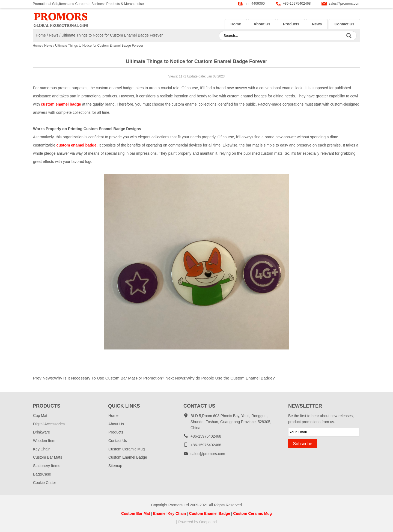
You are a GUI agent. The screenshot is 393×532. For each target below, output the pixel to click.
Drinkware (41, 432)
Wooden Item (44, 441)
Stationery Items (47, 466)
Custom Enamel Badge (128, 457)
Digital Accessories (49, 424)
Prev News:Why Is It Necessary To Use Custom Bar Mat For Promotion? (99, 378)
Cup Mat (40, 416)
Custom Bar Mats (48, 457)
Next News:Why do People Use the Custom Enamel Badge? (220, 378)
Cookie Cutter (44, 483)
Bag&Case (42, 474)
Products (291, 24)
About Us (262, 24)
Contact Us (344, 24)
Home (236, 24)
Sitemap (115, 466)
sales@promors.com (344, 4)
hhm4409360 (255, 4)
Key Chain (42, 449)
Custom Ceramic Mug (126, 449)
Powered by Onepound (197, 522)
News (317, 24)
